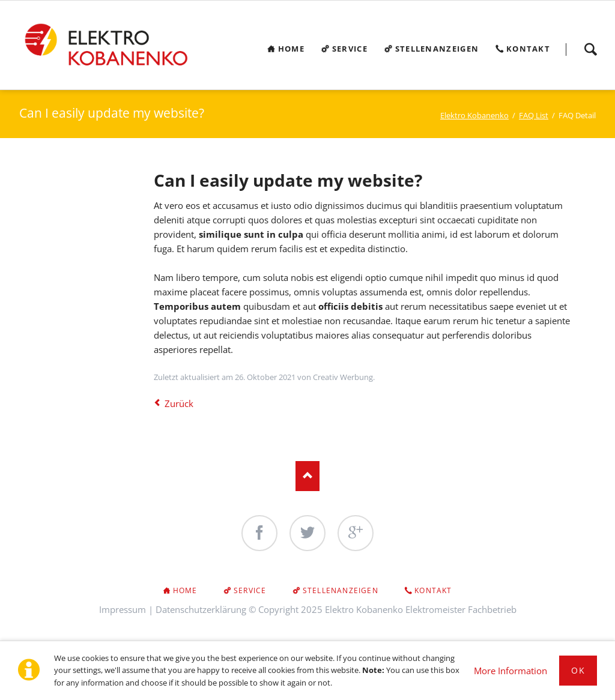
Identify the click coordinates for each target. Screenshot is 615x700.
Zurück (179, 403)
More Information (510, 671)
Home (185, 590)
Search (590, 49)
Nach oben (307, 476)
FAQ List (534, 115)
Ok (578, 670)
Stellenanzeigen (341, 590)
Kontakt (433, 590)
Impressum (123, 609)
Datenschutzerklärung (201, 609)
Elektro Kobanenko (474, 115)
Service (250, 590)
